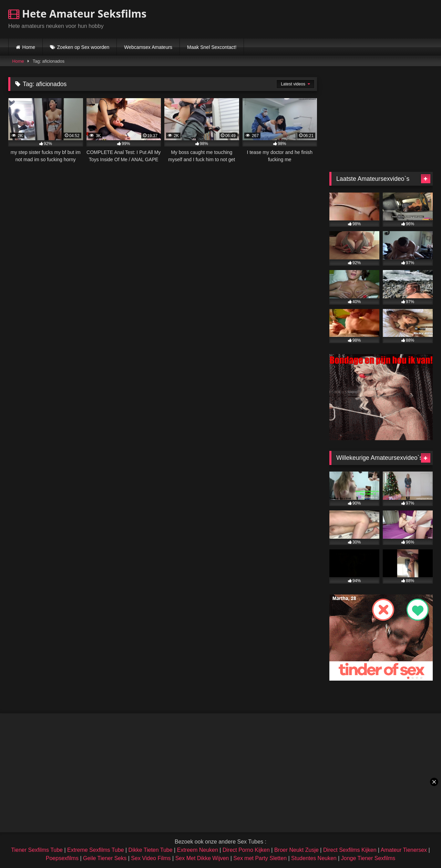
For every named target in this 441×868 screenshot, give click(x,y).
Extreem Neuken (198, 850)
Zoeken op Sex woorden (83, 47)
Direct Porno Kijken (246, 850)
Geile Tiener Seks (105, 858)
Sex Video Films (151, 858)
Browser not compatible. (352, 18)
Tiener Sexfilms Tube (37, 850)
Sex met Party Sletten (260, 858)
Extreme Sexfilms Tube (96, 850)
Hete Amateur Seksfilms (77, 14)
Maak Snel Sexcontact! (212, 47)
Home (29, 47)
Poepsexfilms (62, 858)
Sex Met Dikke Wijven (202, 858)
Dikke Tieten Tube (151, 850)
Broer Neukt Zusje (296, 850)
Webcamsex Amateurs (148, 47)
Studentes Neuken (314, 858)
